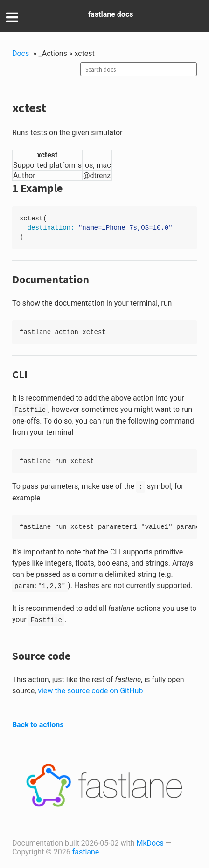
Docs (21, 53)
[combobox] (139, 69)
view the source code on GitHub (90, 691)
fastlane (86, 852)
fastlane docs (111, 14)
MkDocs (150, 843)
